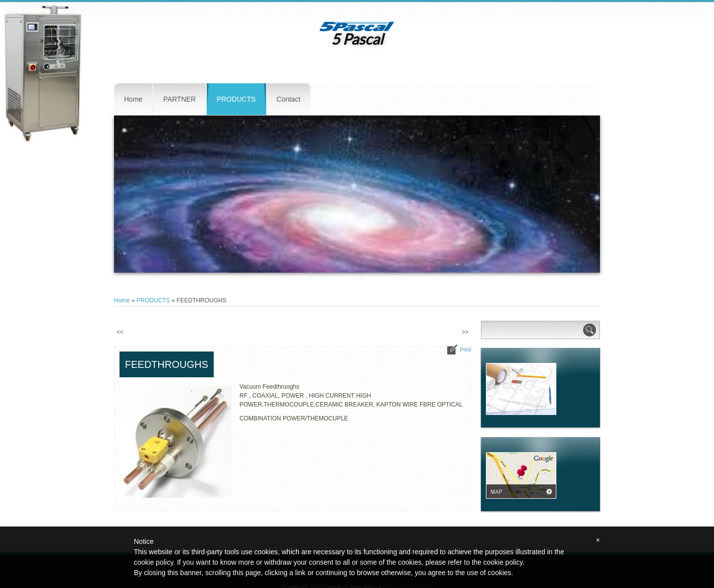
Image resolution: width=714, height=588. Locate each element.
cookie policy (503, 562)
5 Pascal (357, 39)
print (465, 350)
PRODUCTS (236, 99)
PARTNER (179, 99)
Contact (289, 99)
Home (133, 99)
